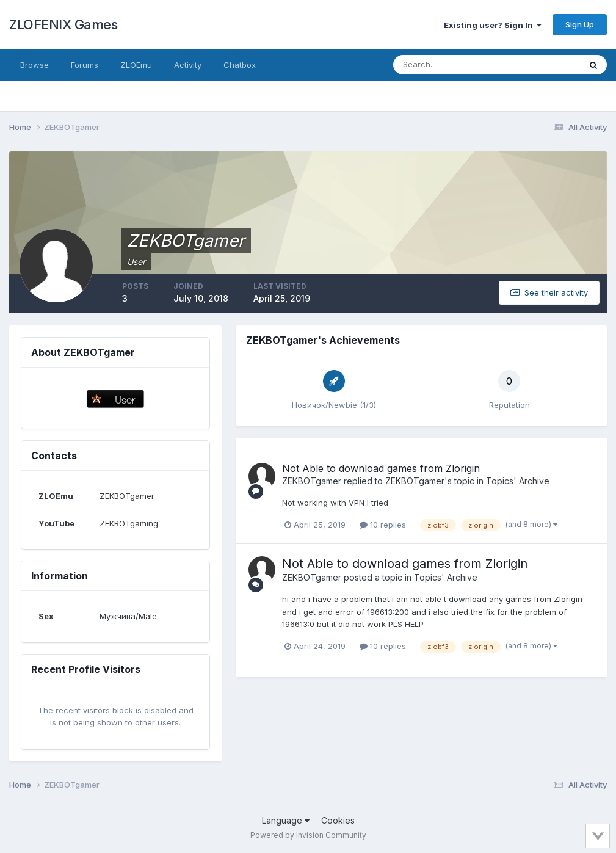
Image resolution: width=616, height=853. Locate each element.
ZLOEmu (136, 65)
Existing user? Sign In (493, 25)
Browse (34, 65)
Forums (85, 65)
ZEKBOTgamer (312, 481)
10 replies (383, 525)
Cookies (338, 820)
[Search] (447, 65)
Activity (188, 65)
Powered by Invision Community (308, 835)
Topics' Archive (518, 481)
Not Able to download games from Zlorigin (381, 468)
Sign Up (580, 24)
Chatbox (240, 65)
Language (286, 820)
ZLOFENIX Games (63, 24)
